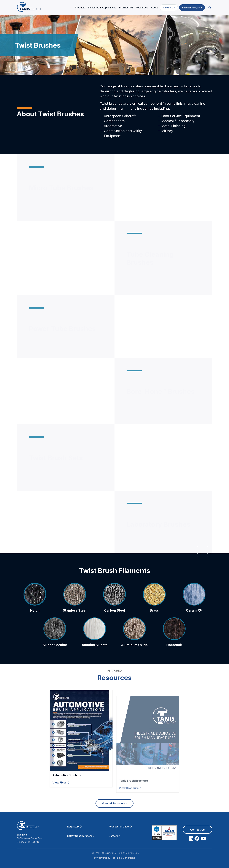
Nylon (35, 620)
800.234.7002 (109, 853)
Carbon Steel (115, 620)
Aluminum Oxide (134, 655)
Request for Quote (120, 827)
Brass (154, 620)
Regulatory (74, 827)
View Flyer (61, 792)
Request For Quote (192, 8)
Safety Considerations (81, 836)
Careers (114, 836)
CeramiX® (194, 620)
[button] (210, 8)
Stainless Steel (75, 620)
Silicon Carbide (55, 655)
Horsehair (174, 655)
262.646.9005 (131, 853)
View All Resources (114, 803)
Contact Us (169, 8)
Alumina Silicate (95, 655)
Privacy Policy (102, 858)
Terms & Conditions (124, 858)
